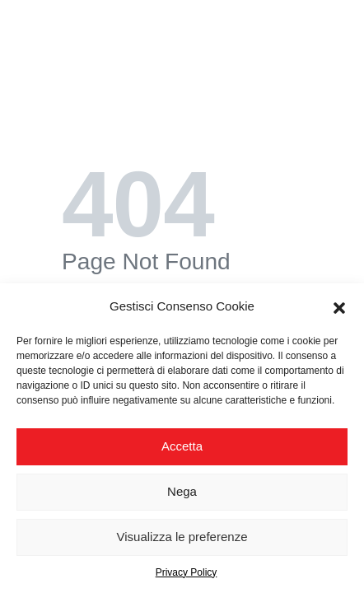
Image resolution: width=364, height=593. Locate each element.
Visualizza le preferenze (182, 537)
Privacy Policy (187, 572)
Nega (182, 491)
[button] (339, 306)
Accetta (182, 446)
